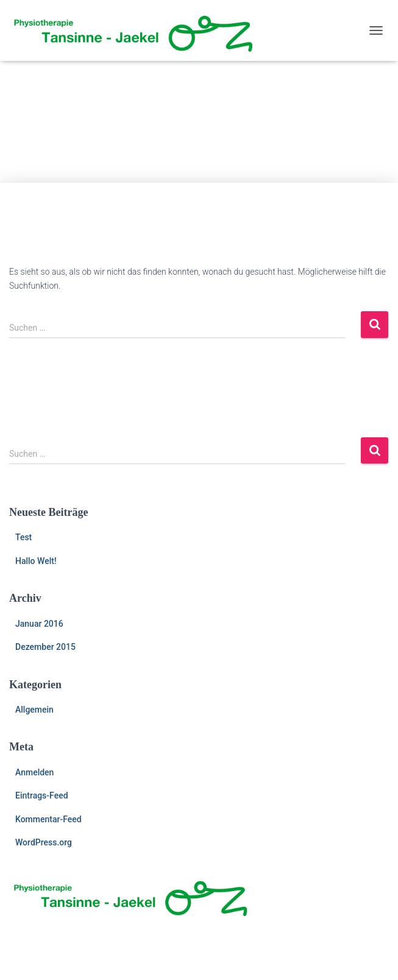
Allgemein (34, 710)
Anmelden (34, 772)
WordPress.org (44, 842)
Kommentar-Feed (48, 819)
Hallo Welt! (36, 561)
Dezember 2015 (45, 647)
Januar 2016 (39, 624)
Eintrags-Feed (42, 795)
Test (23, 537)
